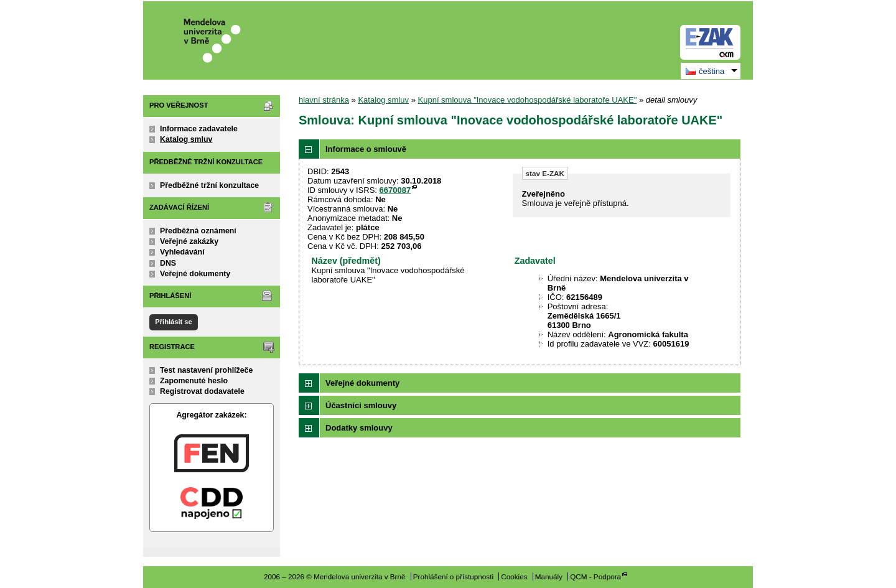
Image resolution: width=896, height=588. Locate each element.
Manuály (549, 576)
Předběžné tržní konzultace (209, 185)
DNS (168, 263)
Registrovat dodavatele (202, 391)
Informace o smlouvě (366, 149)
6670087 (395, 190)
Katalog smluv (186, 139)
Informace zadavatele (199, 129)
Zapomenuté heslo (194, 381)
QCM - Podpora (595, 576)
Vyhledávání (182, 252)
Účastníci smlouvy (361, 405)
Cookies (514, 576)
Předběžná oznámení (198, 231)
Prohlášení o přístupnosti (453, 576)
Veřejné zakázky (189, 241)
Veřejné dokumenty (195, 274)
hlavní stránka (324, 100)
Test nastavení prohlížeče (206, 370)
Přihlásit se (173, 322)
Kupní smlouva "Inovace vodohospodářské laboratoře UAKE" (528, 100)
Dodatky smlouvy (359, 428)
